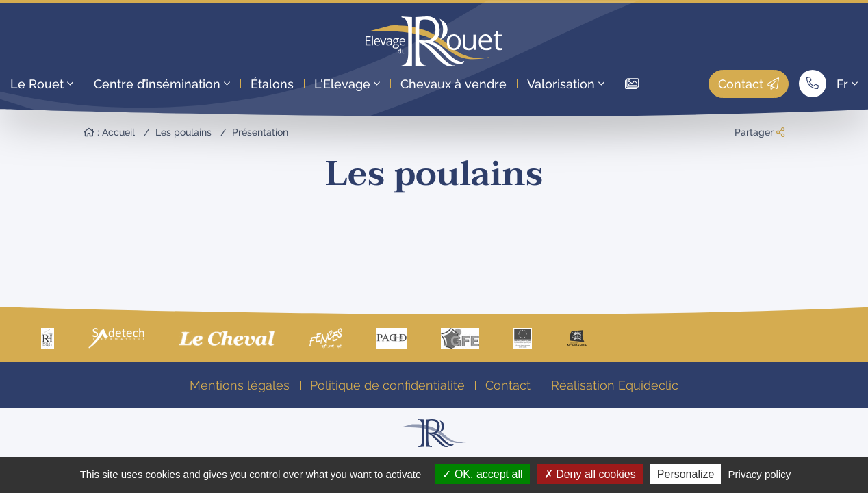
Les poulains (183, 132)
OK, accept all (482, 474)
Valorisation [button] (566, 84)
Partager (759, 132)
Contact (749, 84)
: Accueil (109, 132)
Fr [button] (847, 84)
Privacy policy (760, 474)
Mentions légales (240, 385)
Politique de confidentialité (387, 385)
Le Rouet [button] (42, 84)
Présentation (260, 132)
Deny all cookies (590, 474)
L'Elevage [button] (347, 84)
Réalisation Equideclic (615, 385)
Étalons (272, 84)
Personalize (686, 474)
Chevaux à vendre (454, 84)
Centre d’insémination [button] (162, 84)
